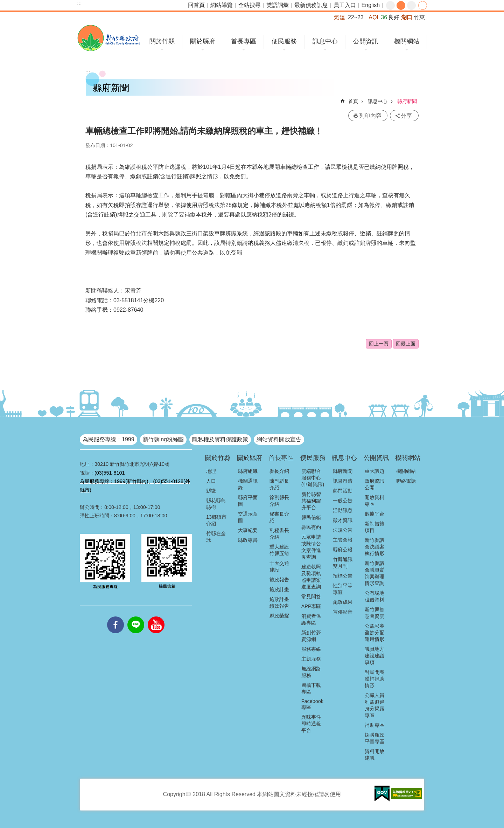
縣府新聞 (407, 101)
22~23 (356, 17)
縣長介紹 (279, 471)
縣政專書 (248, 540)
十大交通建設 (279, 567)
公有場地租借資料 (374, 596)
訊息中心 (325, 41)
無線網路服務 (311, 672)
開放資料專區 (374, 501)
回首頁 (196, 5)
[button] (382, 794)
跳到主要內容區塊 (4, 4)
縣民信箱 (311, 517)
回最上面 (406, 344)
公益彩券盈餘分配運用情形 (374, 633)
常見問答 (311, 596)
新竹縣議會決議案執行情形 (374, 547)
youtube (156, 616)
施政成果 (343, 602)
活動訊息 (343, 510)
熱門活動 (343, 491)
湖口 (407, 17)
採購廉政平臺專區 (374, 738)
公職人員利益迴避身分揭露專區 (374, 705)
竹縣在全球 (216, 537)
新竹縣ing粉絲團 (163, 439)
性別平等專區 (343, 589)
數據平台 (374, 514)
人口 (211, 481)
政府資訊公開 (374, 484)
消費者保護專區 (311, 619)
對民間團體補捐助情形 (374, 679)
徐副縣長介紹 (279, 501)
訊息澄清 (343, 481)
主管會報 (343, 540)
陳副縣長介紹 (279, 484)
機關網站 (407, 41)
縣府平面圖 (248, 501)
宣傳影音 (343, 612)
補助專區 (374, 725)
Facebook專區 (312, 704)
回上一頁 (379, 344)
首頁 (353, 101)
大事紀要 (248, 530)
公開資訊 (366, 41)
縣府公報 (343, 550)
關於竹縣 (162, 41)
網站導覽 (222, 5)
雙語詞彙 (278, 5)
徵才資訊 (343, 520)
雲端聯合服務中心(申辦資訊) (313, 478)
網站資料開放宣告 (279, 439)
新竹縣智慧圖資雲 (374, 613)
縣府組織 (248, 471)
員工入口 (345, 5)
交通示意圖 (248, 517)
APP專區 (311, 606)
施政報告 (279, 580)
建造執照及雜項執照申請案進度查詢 (311, 577)
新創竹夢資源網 (311, 636)
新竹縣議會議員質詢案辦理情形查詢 (374, 573)
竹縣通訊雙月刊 (343, 563)
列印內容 (370, 116)
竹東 (419, 17)
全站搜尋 (250, 5)
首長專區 (244, 41)
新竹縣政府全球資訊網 (109, 38)
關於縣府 (203, 41)
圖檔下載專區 (311, 688)
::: (79, 3)
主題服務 (311, 659)
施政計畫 (279, 589)
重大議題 (374, 471)
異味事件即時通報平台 (311, 724)
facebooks (115, 616)
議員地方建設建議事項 (374, 656)
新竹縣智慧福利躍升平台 (311, 501)
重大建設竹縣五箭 (279, 550)
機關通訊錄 (248, 484)
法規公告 (343, 530)
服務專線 (311, 649)
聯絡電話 (406, 481)
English (371, 5)
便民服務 (284, 41)
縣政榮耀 (279, 616)
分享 (423, 5)
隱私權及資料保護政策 (220, 439)
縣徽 (211, 491)
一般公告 (343, 501)
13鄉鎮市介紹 (216, 520)
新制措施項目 (374, 527)
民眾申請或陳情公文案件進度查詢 (311, 547)
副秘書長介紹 (279, 534)
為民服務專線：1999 (108, 439)
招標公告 (343, 576)
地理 (211, 471)
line (136, 616)
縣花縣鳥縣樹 (216, 504)
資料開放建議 (374, 755)
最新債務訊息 (311, 5)
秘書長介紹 (279, 517)
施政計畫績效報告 (279, 603)
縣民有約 (311, 527)
